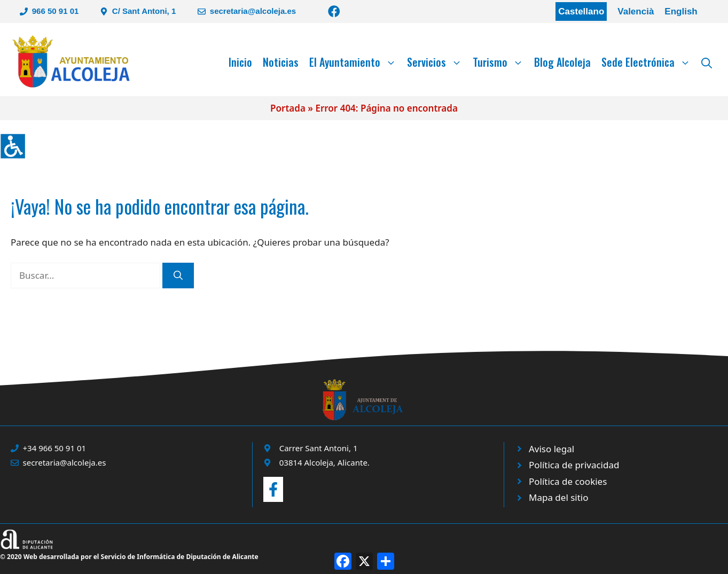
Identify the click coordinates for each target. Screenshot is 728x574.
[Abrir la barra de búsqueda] (707, 62)
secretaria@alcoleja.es (253, 11)
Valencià (636, 11)
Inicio (240, 62)
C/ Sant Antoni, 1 (144, 11)
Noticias (281, 62)
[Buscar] (178, 276)
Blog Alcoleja (562, 62)
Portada (288, 108)
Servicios (437, 62)
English (681, 11)
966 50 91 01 (56, 11)
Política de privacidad (574, 465)
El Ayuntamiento (355, 62)
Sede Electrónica (649, 62)
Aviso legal (551, 449)
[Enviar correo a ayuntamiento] (273, 489)
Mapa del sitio (559, 497)
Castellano (581, 11)
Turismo (501, 62)
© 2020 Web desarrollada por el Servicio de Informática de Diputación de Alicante (129, 557)
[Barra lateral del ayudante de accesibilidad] (13, 146)
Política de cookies (568, 481)
